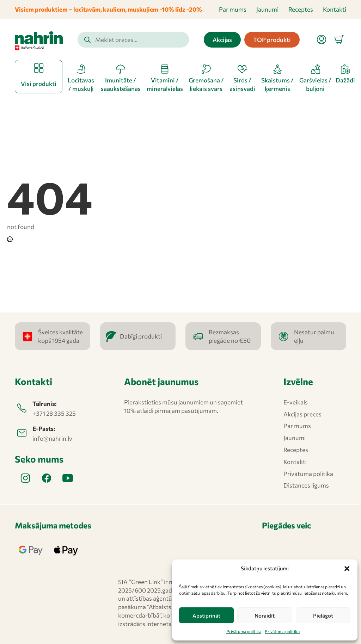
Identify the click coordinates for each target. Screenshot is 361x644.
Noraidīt (265, 615)
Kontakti (335, 9)
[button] (347, 569)
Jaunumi (267, 9)
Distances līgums (306, 485)
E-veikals (296, 402)
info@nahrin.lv (52, 438)
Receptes (301, 9)
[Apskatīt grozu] (339, 39)
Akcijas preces (302, 414)
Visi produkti (39, 84)
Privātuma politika (244, 631)
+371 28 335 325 (54, 413)
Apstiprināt (206, 615)
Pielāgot (323, 615)
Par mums (233, 9)
